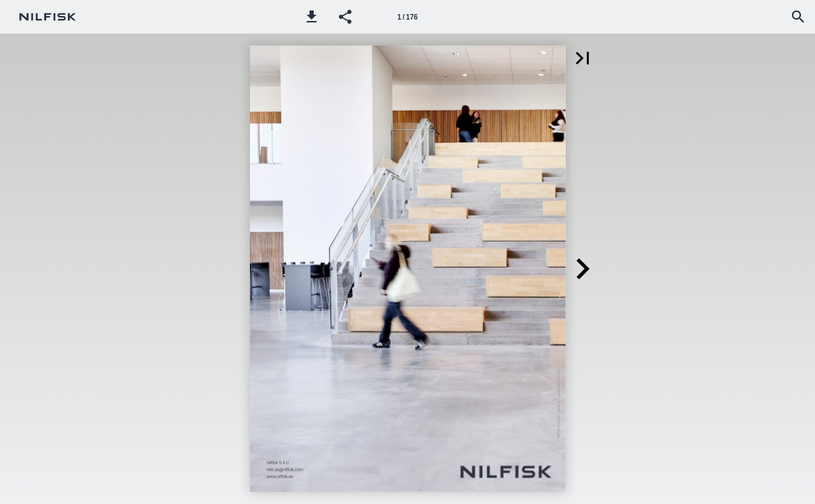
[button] (312, 17)
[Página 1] (407, 17)
